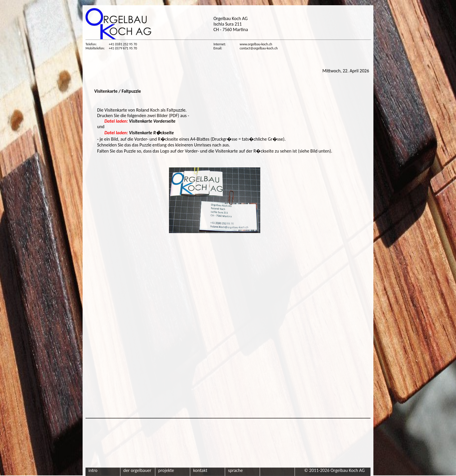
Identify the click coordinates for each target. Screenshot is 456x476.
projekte (166, 470)
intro (93, 470)
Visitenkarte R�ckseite (139, 133)
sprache (235, 470)
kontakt (200, 470)
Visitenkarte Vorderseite (140, 121)
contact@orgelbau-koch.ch (259, 48)
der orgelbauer (137, 470)
